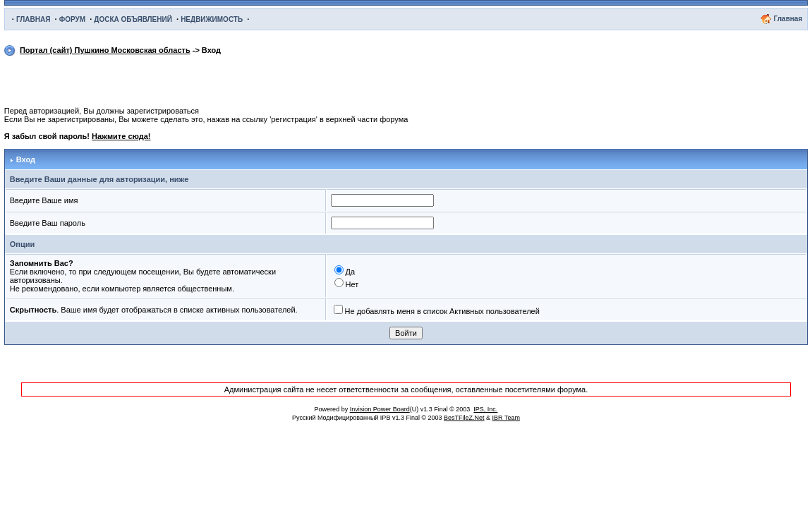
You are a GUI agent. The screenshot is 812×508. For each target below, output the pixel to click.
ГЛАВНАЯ (34, 19)
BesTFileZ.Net (464, 418)
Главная (788, 19)
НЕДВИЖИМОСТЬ (212, 19)
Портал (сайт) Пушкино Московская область (105, 50)
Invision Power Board (380, 409)
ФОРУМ (72, 19)
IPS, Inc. (485, 409)
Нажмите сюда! (121, 136)
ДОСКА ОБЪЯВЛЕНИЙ (133, 19)
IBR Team (506, 418)
